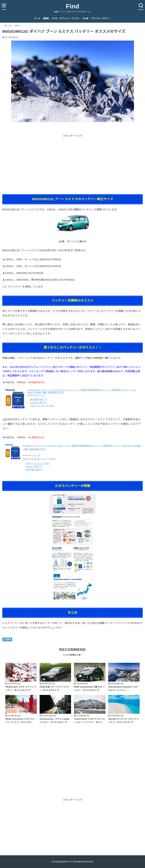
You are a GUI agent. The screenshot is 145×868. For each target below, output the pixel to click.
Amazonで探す (37, 403)
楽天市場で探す (37, 399)
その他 (85, 18)
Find (72, 6)
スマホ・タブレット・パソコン (66, 18)
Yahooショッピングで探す (42, 406)
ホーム (37, 18)
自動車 (46, 18)
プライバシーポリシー (101, 18)
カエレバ (40, 395)
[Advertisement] (72, 159)
